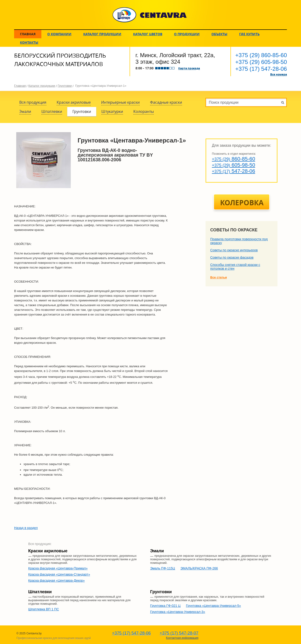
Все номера (279, 74)
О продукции (187, 34)
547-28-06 (261, 69)
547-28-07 (179, 633)
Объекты (219, 34)
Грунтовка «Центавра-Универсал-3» (178, 612)
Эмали (25, 111)
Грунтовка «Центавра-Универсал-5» (214, 606)
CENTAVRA (150, 15)
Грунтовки (65, 86)
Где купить (249, 34)
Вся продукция (33, 102)
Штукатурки (112, 111)
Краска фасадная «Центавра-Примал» (58, 568)
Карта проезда (189, 68)
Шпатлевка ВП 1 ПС (44, 609)
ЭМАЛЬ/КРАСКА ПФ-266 (199, 568)
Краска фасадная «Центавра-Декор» (56, 581)
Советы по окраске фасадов (232, 257)
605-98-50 (261, 62)
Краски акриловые (74, 102)
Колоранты (144, 111)
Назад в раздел (26, 528)
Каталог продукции (102, 34)
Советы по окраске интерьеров (234, 250)
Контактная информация (182, 638)
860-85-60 (261, 55)
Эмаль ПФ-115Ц (162, 568)
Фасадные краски (166, 102)
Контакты (29, 42)
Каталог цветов (148, 34)
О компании (59, 34)
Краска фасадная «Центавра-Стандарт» (59, 574)
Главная (28, 34)
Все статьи (219, 277)
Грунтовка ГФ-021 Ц (165, 606)
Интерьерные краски (120, 102)
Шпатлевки (52, 111)
